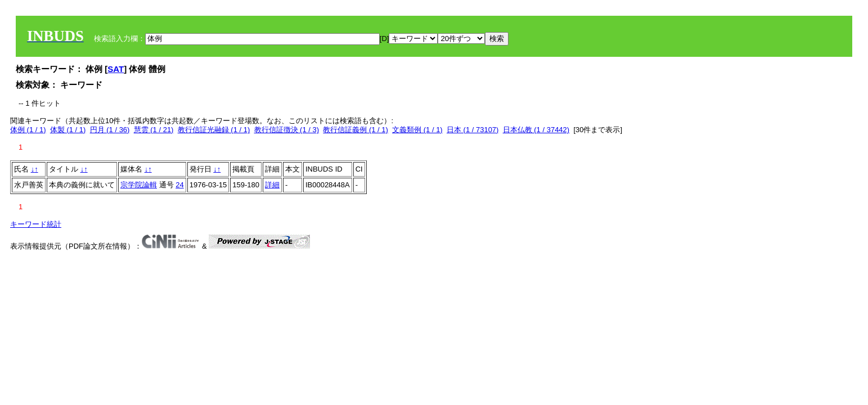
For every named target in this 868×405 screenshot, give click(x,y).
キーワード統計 (36, 224)
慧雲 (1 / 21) (154, 130)
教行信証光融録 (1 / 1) (214, 130)
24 (179, 185)
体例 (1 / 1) (28, 130)
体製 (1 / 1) (68, 130)
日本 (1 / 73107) (473, 130)
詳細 (272, 185)
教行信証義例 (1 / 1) (356, 130)
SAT (116, 69)
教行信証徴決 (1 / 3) (287, 130)
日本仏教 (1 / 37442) (536, 130)
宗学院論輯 (139, 185)
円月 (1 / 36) (110, 130)
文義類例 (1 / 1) (417, 130)
